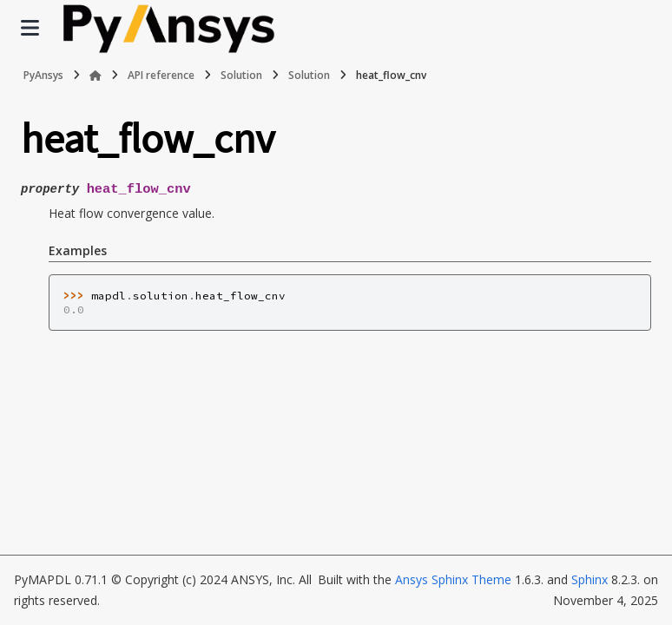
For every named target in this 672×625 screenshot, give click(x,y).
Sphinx (590, 579)
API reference (161, 75)
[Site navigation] (30, 28)
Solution (241, 75)
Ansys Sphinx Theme (453, 579)
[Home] (96, 76)
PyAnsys (43, 75)
